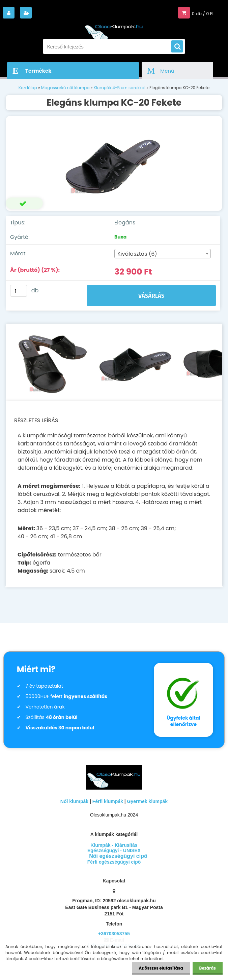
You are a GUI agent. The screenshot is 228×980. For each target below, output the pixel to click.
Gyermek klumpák (148, 801)
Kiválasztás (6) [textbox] (137, 254)
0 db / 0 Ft (203, 14)
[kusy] (19, 291)
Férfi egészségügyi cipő (114, 862)
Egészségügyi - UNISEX (114, 850)
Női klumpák (74, 801)
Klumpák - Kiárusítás (114, 845)
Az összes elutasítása (161, 968)
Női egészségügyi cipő (118, 856)
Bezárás (208, 968)
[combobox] (163, 254)
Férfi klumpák (108, 801)
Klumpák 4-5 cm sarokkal (120, 88)
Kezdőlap (28, 88)
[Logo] (114, 30)
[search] (177, 47)
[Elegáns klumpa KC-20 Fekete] (114, 164)
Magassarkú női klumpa (65, 88)
